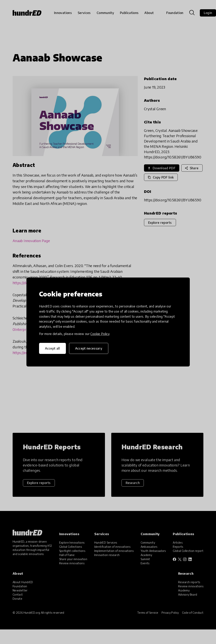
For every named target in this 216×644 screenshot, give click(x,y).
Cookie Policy (100, 334)
